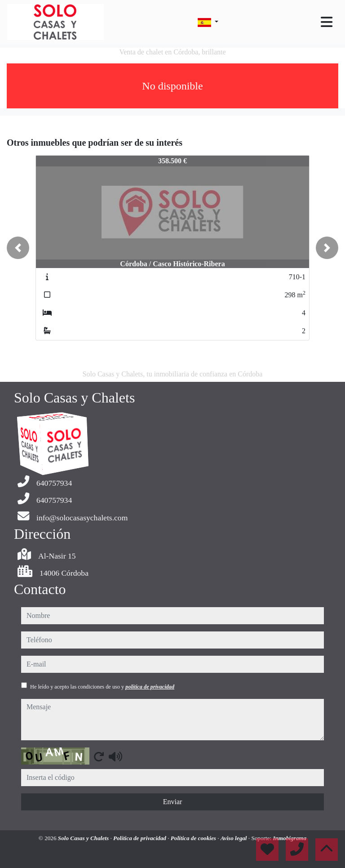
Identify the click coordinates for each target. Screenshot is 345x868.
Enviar (173, 802)
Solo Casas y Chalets (84, 838)
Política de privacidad (140, 838)
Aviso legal (234, 838)
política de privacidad (150, 687)
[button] (18, 248)
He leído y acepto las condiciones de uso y (102, 687)
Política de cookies (194, 838)
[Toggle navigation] (327, 22)
